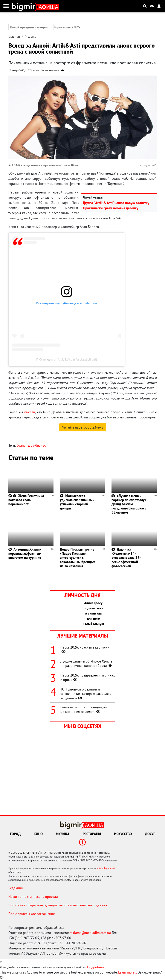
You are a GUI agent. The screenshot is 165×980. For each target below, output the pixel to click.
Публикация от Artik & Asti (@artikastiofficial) (67, 359)
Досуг (150, 834)
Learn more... (127, 972)
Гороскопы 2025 (67, 27)
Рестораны (92, 834)
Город (15, 834)
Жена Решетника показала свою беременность (26, 500)
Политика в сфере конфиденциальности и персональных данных (58, 905)
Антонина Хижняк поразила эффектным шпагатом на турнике (25, 553)
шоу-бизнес (37, 445)
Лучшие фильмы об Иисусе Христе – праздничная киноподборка (87, 663)
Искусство (123, 834)
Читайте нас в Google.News (83, 427)
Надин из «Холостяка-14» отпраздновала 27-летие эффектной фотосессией (126, 558)
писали (30, 412)
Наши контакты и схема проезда (33, 896)
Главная (14, 36)
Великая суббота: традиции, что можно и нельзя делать (84, 709)
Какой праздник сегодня (29, 27)
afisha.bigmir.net (106, 868)
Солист (21, 445)
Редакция (16, 888)
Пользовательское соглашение (32, 914)
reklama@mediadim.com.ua (90, 933)
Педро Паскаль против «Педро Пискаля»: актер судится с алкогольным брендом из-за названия (78, 558)
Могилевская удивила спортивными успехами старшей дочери (77, 502)
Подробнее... (97, 967)
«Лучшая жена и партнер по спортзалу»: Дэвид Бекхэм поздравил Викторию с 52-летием (129, 504)
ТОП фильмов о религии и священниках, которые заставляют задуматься (86, 694)
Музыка (31, 36)
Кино (38, 834)
